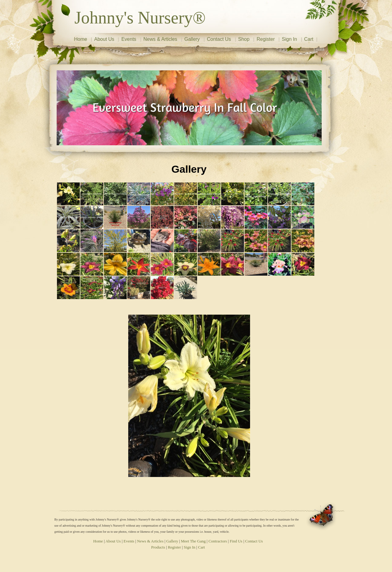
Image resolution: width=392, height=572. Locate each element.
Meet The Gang (193, 541)
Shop (244, 39)
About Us (104, 39)
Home (81, 39)
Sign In (289, 39)
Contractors (218, 541)
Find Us (236, 541)
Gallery (192, 39)
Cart (309, 39)
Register (266, 39)
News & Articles (160, 39)
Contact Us (219, 39)
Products (158, 547)
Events (129, 39)
